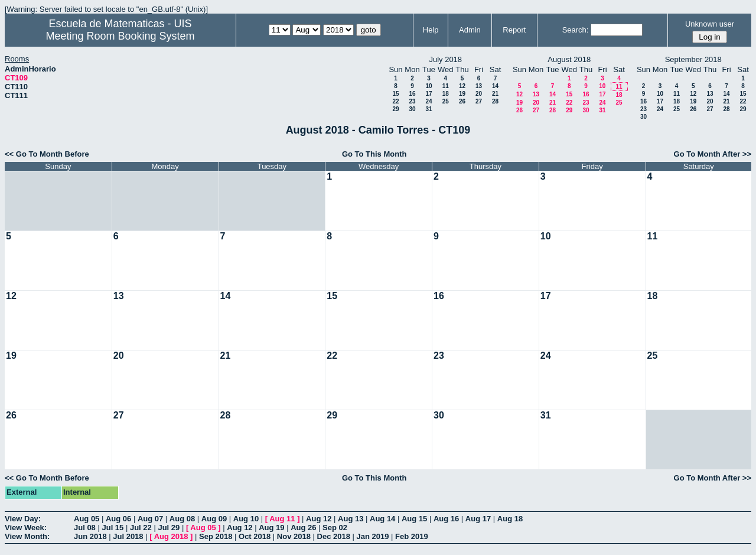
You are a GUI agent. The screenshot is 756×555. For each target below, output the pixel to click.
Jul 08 (85, 528)
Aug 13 (351, 519)
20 (479, 94)
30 (412, 109)
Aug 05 (87, 519)
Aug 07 (150, 519)
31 (428, 109)
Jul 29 (169, 528)
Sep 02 (335, 528)
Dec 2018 (334, 536)
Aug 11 (282, 519)
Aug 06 (118, 519)
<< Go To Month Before (47, 154)
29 (395, 109)
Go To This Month (374, 154)
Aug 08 (182, 519)
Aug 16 (446, 519)
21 (495, 94)
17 (428, 94)
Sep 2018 (216, 536)
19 (462, 94)
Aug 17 (478, 519)
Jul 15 (113, 528)
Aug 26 (303, 528)
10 (428, 86)
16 (412, 94)
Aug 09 (214, 519)
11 (446, 86)
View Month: (27, 536)
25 (446, 101)
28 (495, 101)
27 (479, 101)
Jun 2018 (90, 536)
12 (462, 86)
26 (462, 101)
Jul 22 (141, 528)
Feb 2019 (412, 536)
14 (495, 86)
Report (514, 30)
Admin (470, 30)
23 (412, 101)
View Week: (26, 528)
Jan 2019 (373, 536)
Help (431, 30)
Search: (576, 30)
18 (446, 94)
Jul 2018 (128, 536)
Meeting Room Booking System (120, 36)
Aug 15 (414, 519)
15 (395, 94)
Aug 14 (382, 519)
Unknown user (710, 24)
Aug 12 (319, 519)
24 (428, 101)
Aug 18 (510, 519)
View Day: (23, 519)
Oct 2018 (255, 536)
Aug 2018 (171, 536)
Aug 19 (271, 528)
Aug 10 (246, 519)
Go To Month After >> (713, 154)
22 (395, 101)
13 (479, 86)
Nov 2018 (294, 536)
